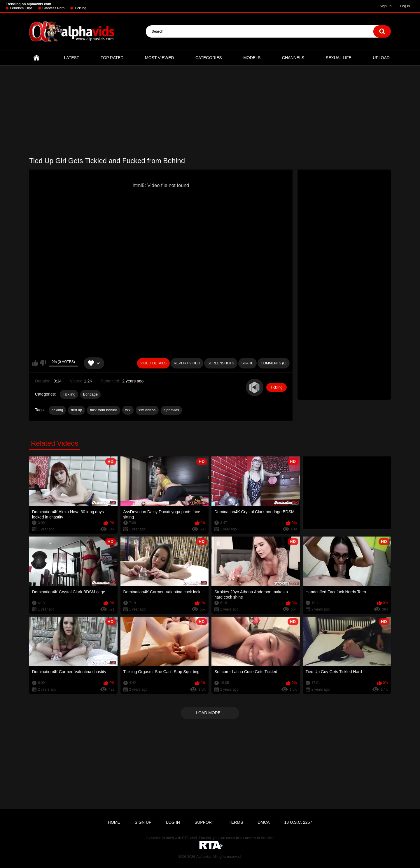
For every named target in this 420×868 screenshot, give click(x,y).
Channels (293, 58)
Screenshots (221, 363)
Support (204, 822)
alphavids (171, 410)
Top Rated (112, 58)
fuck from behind (104, 410)
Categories (209, 58)
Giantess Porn (53, 8)
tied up (76, 410)
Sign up (386, 6)
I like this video (35, 363)
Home (36, 58)
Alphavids (204, 857)
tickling (57, 410)
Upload (381, 58)
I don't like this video (43, 363)
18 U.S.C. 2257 (298, 822)
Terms (236, 822)
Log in (405, 6)
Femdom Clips (21, 8)
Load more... (210, 713)
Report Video (187, 363)
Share (247, 363)
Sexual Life (339, 58)
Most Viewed (159, 58)
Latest (72, 58)
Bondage (90, 394)
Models (252, 58)
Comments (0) (274, 363)
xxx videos (147, 410)
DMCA (264, 822)
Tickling (80, 8)
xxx (128, 410)
